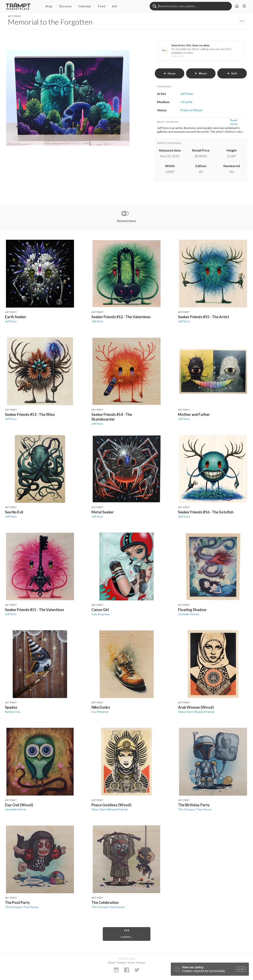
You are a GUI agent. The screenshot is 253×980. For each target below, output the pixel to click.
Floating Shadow (192, 610)
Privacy (141, 963)
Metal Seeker (103, 512)
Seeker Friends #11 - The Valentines (35, 610)
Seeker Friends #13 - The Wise (30, 414)
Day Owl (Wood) (19, 805)
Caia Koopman (101, 614)
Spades (11, 707)
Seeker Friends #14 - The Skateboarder (112, 417)
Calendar (85, 6)
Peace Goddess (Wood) (111, 805)
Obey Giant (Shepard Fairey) (196, 712)
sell (232, 73)
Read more (234, 122)
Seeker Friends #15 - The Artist (204, 317)
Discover (65, 6)
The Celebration (105, 902)
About (111, 963)
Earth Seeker (16, 317)
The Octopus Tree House (195, 809)
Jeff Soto (11, 321)
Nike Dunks (101, 707)
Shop (49, 6)
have (169, 73)
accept (241, 969)
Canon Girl (100, 610)
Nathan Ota (13, 712)
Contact (121, 963)
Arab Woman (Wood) (196, 707)
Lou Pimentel (100, 712)
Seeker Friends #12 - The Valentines (121, 317)
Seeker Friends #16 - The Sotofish (206, 512)
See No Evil (14, 512)
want (201, 73)
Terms (131, 963)
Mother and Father (194, 414)
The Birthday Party (194, 805)
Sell (114, 6)
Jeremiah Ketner (189, 614)
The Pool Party (17, 902)
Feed (102, 6)
